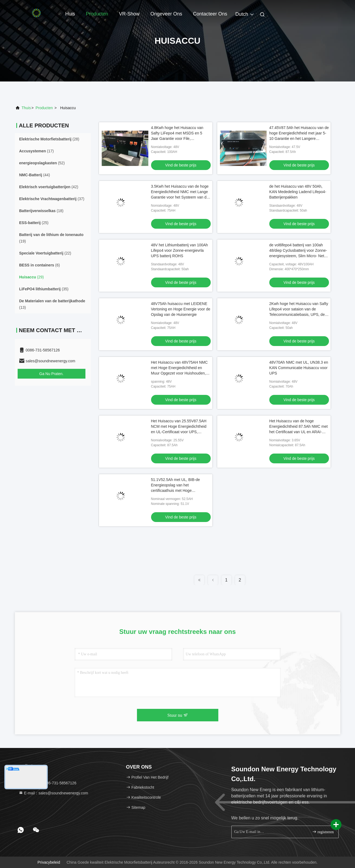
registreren (323, 832)
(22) (45, 253)
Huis (70, 14)
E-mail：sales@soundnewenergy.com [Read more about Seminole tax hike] (53, 793)
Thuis (26, 108)
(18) (41, 211)
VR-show (129, 14)
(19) (51, 238)
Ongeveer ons (166, 14)
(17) (37, 151)
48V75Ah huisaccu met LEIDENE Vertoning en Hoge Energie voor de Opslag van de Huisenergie (181, 309)
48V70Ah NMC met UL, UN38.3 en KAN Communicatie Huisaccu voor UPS (299, 368)
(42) (49, 187)
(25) (34, 223)
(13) (52, 304)
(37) (52, 199)
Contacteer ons (210, 14)
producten (44, 108)
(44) (35, 175)
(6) (40, 265)
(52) (42, 163)
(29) (32, 277)
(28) (49, 139)
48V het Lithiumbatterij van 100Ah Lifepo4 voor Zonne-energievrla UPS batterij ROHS (180, 250)
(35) (44, 289)
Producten (97, 14)
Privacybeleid (49, 862)
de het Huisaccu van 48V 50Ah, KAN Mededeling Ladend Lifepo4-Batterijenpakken (298, 192)
